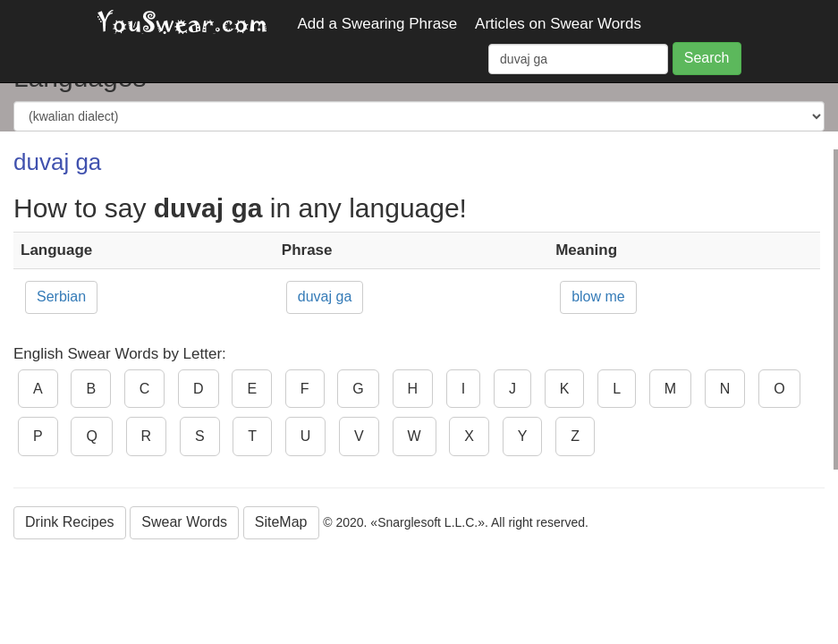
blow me (598, 297)
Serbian (61, 297)
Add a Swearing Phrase (378, 24)
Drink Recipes (70, 522)
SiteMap (281, 522)
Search (707, 58)
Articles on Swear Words (558, 24)
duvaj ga (325, 297)
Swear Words (184, 522)
